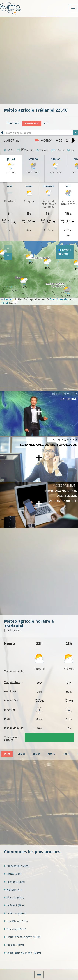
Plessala (14, 897)
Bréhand (14, 882)
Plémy (13, 874)
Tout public (13, 123)
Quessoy (15, 929)
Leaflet (7, 299)
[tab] (7, 754)
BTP (46, 123)
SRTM (4, 303)
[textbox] (41, 133)
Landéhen (16, 921)
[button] (47, 264)
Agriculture (32, 123)
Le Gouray (15, 913)
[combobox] (41, 133)
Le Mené (14, 905)
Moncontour (17, 866)
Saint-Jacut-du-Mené (22, 953)
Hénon (13, 890)
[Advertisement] (39, 60)
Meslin (14, 945)
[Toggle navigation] (73, 9)
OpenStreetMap (59, 299)
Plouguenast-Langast (23, 937)
